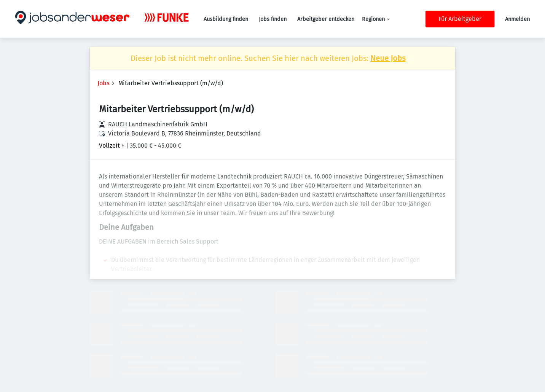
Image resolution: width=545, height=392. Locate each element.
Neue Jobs (388, 58)
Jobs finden (273, 19)
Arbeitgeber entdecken (326, 19)
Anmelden (517, 19)
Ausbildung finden (226, 19)
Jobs (103, 83)
